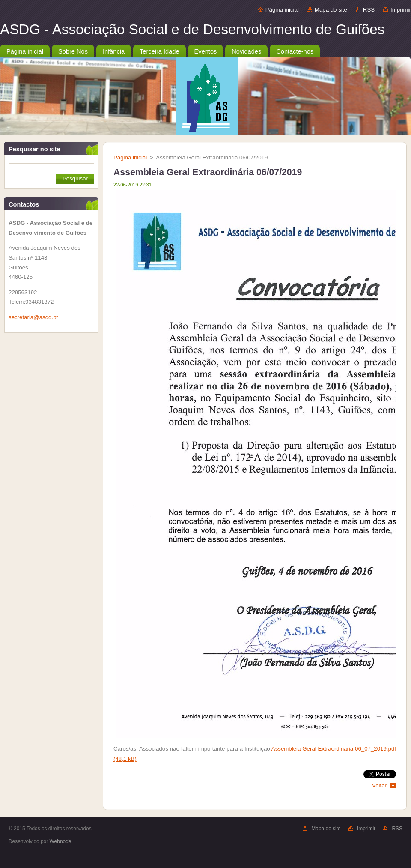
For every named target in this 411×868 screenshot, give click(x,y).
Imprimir (401, 10)
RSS (369, 10)
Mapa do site (331, 10)
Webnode (61, 841)
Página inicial (282, 10)
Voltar (379, 786)
